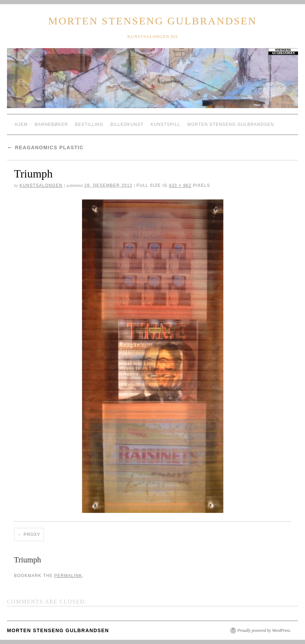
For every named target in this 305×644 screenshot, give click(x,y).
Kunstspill (165, 124)
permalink (68, 576)
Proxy (32, 535)
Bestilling (89, 124)
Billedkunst (127, 124)
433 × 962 (180, 185)
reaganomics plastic (45, 147)
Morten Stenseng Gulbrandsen (152, 21)
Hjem (21, 124)
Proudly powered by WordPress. (264, 630)
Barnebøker (51, 124)
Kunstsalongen (41, 185)
